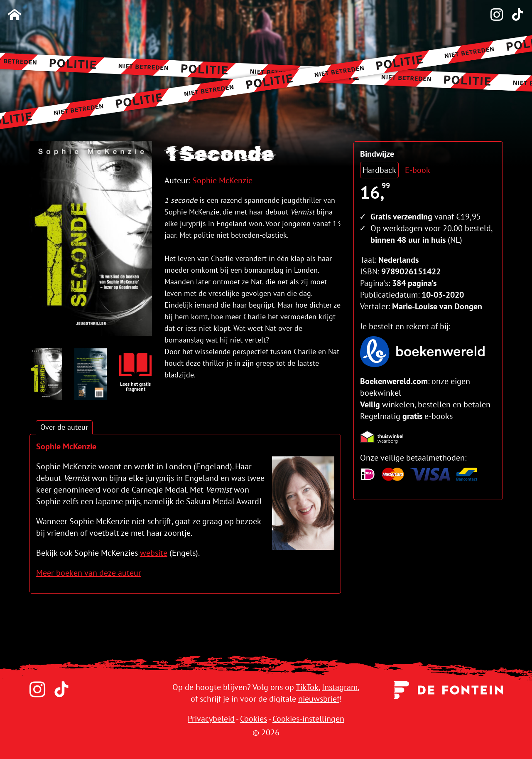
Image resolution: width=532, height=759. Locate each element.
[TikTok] (513, 15)
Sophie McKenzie (222, 180)
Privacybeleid (211, 719)
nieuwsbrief (319, 699)
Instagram (340, 687)
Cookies (254, 719)
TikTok (307, 687)
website (154, 553)
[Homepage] (15, 15)
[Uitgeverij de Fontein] (448, 689)
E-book (418, 170)
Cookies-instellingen (308, 719)
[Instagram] (493, 15)
